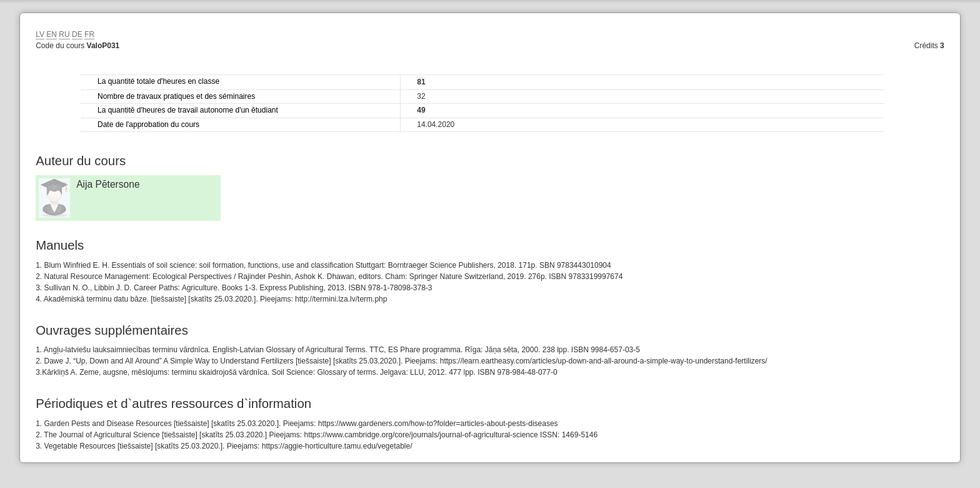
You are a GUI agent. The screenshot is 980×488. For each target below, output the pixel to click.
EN (52, 34)
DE (77, 34)
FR (89, 34)
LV (40, 34)
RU (64, 34)
